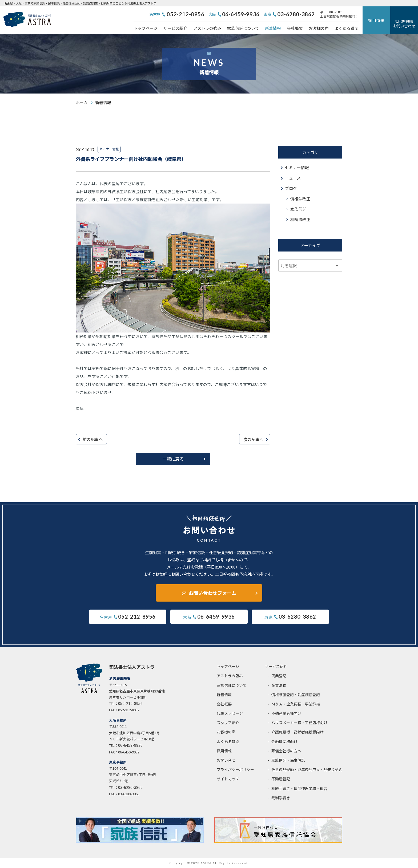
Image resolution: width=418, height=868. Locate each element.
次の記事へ (253, 439)
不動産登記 (281, 779)
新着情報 (273, 28)
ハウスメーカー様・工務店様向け (299, 723)
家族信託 (298, 209)
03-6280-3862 (296, 14)
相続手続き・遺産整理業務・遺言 (299, 788)
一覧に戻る (173, 459)
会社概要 (295, 28)
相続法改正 (300, 219)
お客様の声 (319, 28)
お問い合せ (226, 760)
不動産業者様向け (286, 713)
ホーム (82, 102)
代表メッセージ (230, 713)
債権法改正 (300, 199)
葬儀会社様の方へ (286, 751)
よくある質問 (347, 28)
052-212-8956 (185, 14)
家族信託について (243, 28)
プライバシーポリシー (235, 769)
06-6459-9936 (241, 14)
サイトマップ (228, 779)
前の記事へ (93, 439)
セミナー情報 (297, 167)
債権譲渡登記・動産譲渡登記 (296, 695)
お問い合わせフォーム (212, 593)
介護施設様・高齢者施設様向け (298, 732)
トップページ (146, 28)
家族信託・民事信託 (288, 760)
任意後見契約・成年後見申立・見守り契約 (307, 769)
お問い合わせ (404, 24)
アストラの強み (207, 28)
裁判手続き (281, 798)
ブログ (291, 188)
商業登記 (279, 676)
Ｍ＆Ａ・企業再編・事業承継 (296, 704)
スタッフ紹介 (228, 723)
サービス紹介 (175, 28)
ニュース (293, 178)
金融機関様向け (284, 741)
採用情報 (376, 20)
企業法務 (279, 685)
